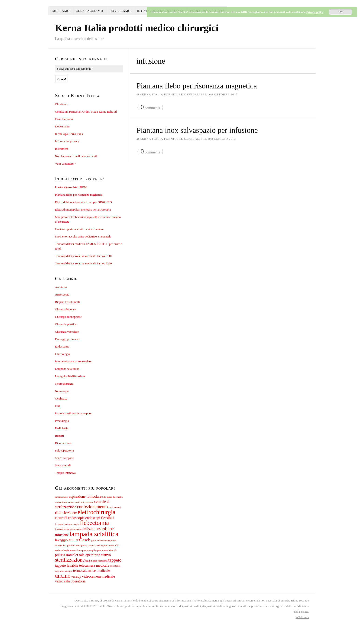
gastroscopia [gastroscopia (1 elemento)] (76, 529)
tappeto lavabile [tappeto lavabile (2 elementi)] (67, 565)
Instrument (62, 149)
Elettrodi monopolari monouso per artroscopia (83, 210)
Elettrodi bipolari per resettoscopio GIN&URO (83, 202)
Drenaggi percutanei (67, 339)
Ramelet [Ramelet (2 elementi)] (72, 555)
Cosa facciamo (90, 11)
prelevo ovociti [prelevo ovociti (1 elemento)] (95, 545)
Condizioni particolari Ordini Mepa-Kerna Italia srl (86, 112)
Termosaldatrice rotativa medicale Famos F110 (83, 256)
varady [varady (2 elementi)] (76, 576)
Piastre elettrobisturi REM (71, 187)
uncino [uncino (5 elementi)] (63, 576)
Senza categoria (65, 458)
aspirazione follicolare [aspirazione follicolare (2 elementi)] (85, 496)
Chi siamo (61, 11)
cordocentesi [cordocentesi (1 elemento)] (115, 507)
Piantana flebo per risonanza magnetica (197, 86)
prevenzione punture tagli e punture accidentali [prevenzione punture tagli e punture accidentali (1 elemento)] (93, 550)
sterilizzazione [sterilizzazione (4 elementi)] (70, 560)
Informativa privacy (67, 141)
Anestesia (61, 287)
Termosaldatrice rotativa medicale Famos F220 (83, 263)
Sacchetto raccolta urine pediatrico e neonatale (83, 236)
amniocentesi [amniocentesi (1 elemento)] (62, 497)
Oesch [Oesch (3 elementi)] (85, 540)
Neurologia (62, 391)
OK (341, 12)
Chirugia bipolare (66, 309)
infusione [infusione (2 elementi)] (62, 535)
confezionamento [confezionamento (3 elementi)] (93, 507)
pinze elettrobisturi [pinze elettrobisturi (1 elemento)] (101, 541)
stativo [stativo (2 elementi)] (106, 555)
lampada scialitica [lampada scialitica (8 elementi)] (94, 534)
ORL (58, 406)
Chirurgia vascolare (67, 332)
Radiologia (62, 428)
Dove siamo (120, 11)
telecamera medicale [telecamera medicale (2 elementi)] (94, 565)
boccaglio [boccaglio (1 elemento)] (118, 497)
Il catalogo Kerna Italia (69, 134)
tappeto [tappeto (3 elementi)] (115, 560)
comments (150, 107)
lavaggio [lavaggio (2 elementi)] (61, 540)
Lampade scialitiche (67, 369)
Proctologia (62, 421)
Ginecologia (62, 354)
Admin (302, 617)
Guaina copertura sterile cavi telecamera (79, 229)
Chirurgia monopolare (68, 317)
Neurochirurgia (64, 384)
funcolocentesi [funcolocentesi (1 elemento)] (62, 529)
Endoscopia (62, 346)
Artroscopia (62, 294)
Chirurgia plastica (66, 324)
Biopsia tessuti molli (67, 302)
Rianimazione (63, 443)
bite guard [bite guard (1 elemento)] (107, 497)
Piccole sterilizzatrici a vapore (73, 413)
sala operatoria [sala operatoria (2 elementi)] (89, 555)
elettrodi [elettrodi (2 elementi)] (61, 518)
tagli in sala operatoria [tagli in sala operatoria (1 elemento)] (96, 561)
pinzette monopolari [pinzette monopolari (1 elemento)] (77, 545)
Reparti (59, 436)
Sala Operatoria (64, 450)
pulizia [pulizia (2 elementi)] (60, 555)
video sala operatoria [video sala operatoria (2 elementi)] (70, 581)
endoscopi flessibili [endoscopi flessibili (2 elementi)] (99, 518)
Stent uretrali (63, 465)
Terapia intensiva (65, 473)
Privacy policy (315, 12)
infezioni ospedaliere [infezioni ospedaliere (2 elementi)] (99, 529)
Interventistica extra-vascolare (73, 361)
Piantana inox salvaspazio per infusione (197, 130)
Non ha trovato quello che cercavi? (76, 156)
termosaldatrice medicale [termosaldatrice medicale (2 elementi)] (92, 570)
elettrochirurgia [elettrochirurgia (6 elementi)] (96, 512)
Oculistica (61, 398)
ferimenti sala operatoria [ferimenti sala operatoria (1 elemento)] (67, 524)
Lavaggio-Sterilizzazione (70, 376)
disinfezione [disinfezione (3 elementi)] (66, 513)
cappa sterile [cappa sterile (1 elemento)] (61, 502)
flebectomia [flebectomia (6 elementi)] (94, 523)
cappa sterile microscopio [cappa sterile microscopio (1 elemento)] (81, 502)
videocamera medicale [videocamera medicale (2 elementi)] (98, 576)
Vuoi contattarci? (65, 164)
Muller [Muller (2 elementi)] (73, 540)
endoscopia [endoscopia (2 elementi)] (76, 518)
